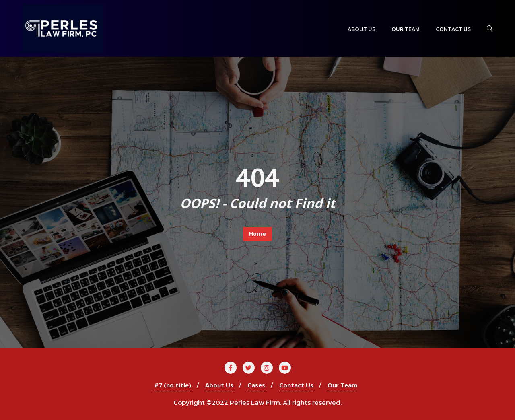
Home (257, 234)
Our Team (342, 385)
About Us (219, 385)
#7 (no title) (173, 385)
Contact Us (296, 385)
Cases (256, 385)
